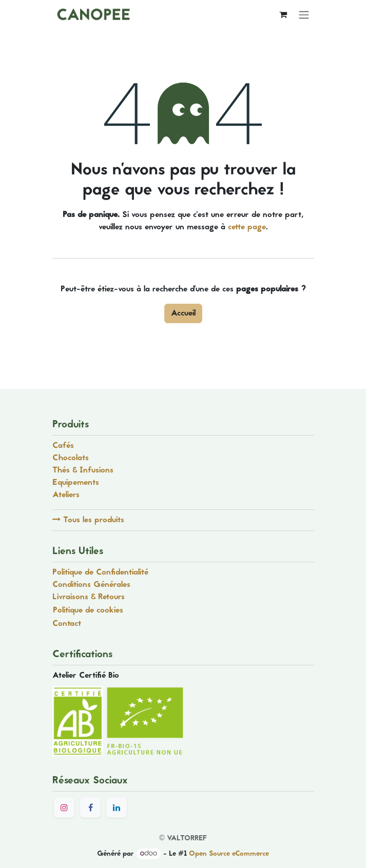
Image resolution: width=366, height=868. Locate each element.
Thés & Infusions (84, 470)
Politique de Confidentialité (100, 573)
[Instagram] (64, 807)
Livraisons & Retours (89, 597)
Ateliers (66, 495)
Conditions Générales (91, 585)
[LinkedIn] (117, 807)
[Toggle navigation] (304, 15)
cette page (247, 227)
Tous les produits (88, 520)
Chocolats (71, 458)
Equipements (76, 483)
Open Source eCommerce (229, 854)
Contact (67, 624)
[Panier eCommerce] (283, 14)
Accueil (183, 313)
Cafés (63, 446)
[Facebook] (90, 807)
